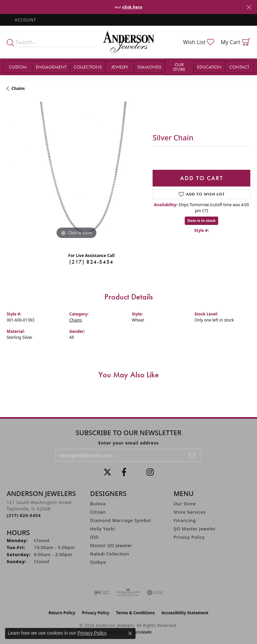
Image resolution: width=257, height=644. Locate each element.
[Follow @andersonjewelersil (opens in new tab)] (150, 472)
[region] (76, 171)
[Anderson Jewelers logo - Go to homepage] (128, 42)
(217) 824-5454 (91, 262)
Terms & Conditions (136, 613)
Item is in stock (201, 220)
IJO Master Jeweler (195, 529)
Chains (18, 88)
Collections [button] (88, 67)
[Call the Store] (24, 515)
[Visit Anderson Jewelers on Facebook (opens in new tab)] (124, 472)
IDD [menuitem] (94, 537)
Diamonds (149, 67)
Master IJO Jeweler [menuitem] (111, 545)
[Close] (249, 7)
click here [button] (132, 7)
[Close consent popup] (130, 633)
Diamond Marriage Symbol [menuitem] (120, 520)
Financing (185, 520)
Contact (239, 67)
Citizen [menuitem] (98, 512)
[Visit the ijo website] (102, 593)
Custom (18, 67)
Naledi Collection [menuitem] (110, 554)
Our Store (185, 504)
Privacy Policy (189, 537)
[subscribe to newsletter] (192, 455)
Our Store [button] (179, 67)
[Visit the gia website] (155, 593)
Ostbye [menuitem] (98, 562)
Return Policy (62, 613)
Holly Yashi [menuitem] (103, 529)
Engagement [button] (51, 67)
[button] (25, 20)
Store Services (190, 512)
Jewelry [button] (120, 67)
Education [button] (209, 67)
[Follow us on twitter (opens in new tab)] (107, 472)
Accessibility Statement (185, 613)
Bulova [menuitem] (98, 504)
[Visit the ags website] (128, 593)
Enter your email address (129, 443)
